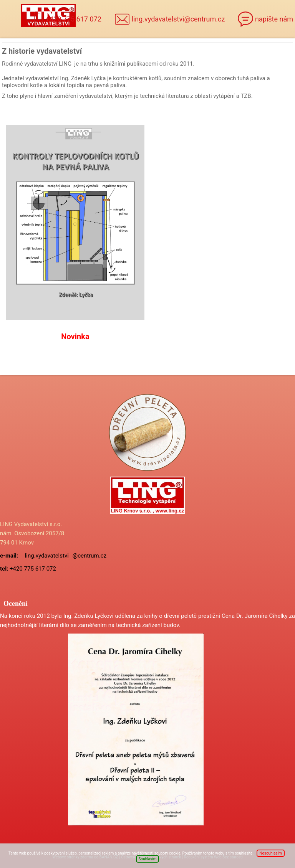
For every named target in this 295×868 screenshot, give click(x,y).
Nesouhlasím (271, 853)
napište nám (274, 19)
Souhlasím (148, 859)
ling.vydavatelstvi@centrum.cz (178, 19)
